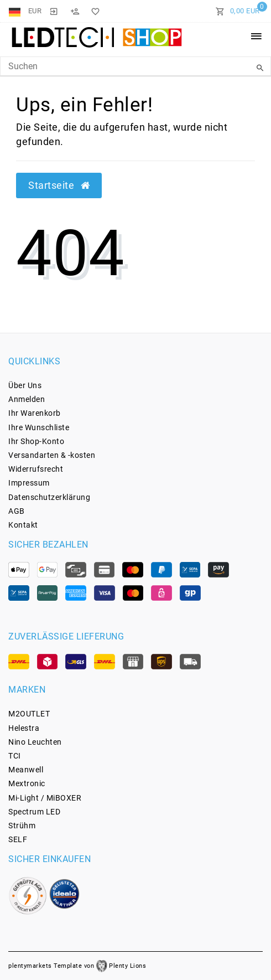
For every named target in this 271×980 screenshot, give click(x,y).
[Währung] (35, 11)
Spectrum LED (34, 812)
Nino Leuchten (35, 742)
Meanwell (26, 770)
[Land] (16, 11)
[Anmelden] (54, 11)
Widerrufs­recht (36, 469)
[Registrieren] (75, 11)
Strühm (22, 826)
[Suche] (260, 68)
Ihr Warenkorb (35, 413)
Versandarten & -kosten (52, 455)
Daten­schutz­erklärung (49, 497)
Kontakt (23, 525)
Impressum (29, 483)
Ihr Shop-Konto (36, 441)
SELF (18, 839)
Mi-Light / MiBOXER (45, 798)
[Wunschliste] (93, 11)
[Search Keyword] (135, 66)
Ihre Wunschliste (39, 427)
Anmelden (27, 399)
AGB (17, 511)
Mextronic (27, 783)
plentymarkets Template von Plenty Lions (77, 966)
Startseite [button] (59, 185)
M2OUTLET (29, 714)
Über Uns (25, 385)
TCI (15, 756)
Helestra (24, 728)
